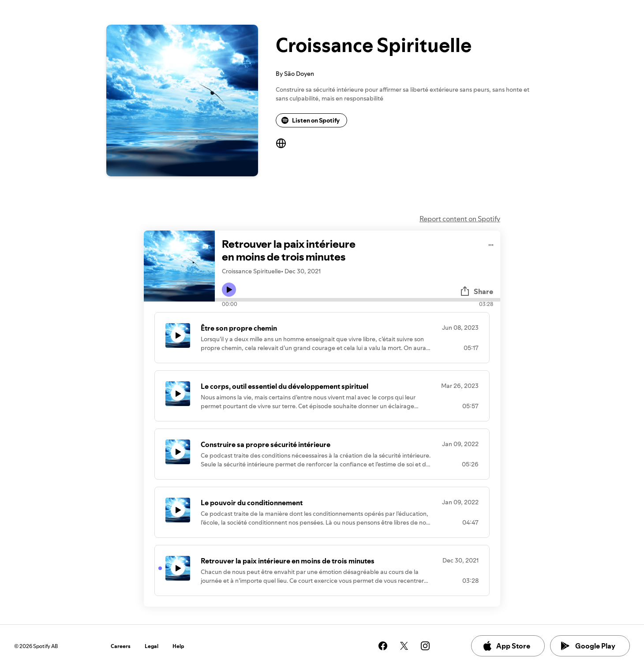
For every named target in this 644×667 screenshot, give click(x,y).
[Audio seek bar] (358, 300)
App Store (506, 646)
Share (476, 291)
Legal (152, 646)
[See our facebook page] (383, 646)
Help (178, 646)
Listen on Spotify (311, 120)
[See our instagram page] (425, 646)
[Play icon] (229, 290)
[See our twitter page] (404, 646)
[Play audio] (491, 244)
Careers (121, 646)
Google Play (588, 646)
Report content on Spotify (460, 219)
